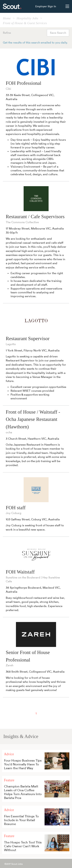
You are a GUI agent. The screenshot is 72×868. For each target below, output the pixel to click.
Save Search (58, 33)
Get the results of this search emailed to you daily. (35, 43)
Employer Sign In (46, 7)
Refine (7, 33)
